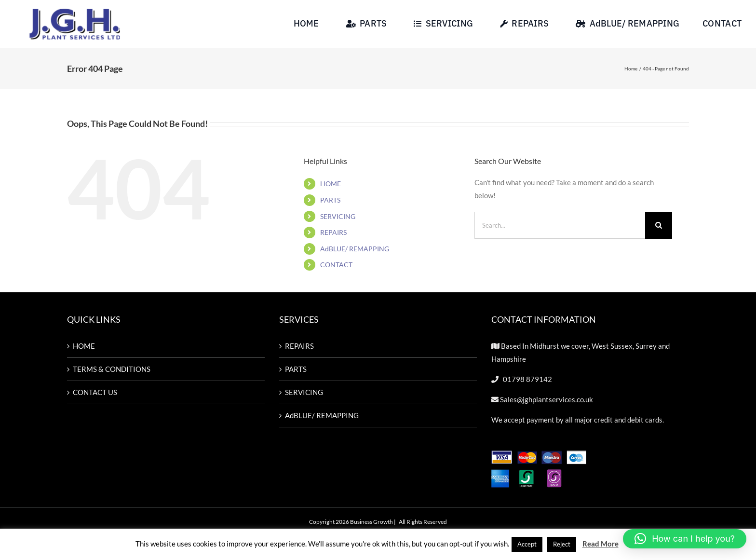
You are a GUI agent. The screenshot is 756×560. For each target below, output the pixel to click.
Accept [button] (527, 544)
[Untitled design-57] (75, 11)
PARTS (330, 201)
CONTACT (336, 266)
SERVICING (338, 217)
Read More (601, 544)
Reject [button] (562, 544)
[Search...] (560, 226)
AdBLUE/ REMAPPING (355, 249)
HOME (331, 184)
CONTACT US (95, 393)
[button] (685, 539)
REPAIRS (333, 233)
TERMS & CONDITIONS (112, 370)
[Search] (659, 226)
